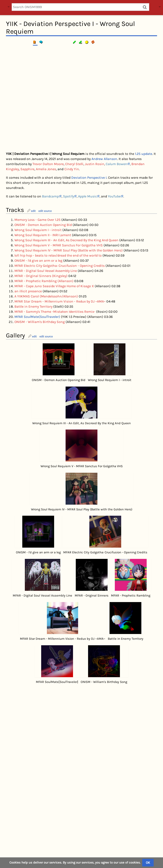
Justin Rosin (95, 164)
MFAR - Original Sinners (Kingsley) (41, 276)
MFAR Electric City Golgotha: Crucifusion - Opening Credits (60, 266)
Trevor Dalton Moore (48, 164)
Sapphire (27, 169)
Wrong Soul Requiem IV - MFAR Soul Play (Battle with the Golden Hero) (69, 250)
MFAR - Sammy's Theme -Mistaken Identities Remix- (55, 312)
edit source (45, 211)
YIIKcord (110, 854)
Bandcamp (50, 196)
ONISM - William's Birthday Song (40, 322)
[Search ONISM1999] (80, 7)
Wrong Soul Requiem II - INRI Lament (43, 235)
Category (13, 830)
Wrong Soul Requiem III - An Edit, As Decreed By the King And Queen (66, 240)
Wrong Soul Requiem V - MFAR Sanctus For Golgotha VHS (59, 245)
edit (33, 211)
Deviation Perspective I (89, 178)
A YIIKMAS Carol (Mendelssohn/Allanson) (46, 296)
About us (93, 854)
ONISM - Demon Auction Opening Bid (43, 225)
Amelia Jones (46, 169)
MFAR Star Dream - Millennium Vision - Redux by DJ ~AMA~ (60, 301)
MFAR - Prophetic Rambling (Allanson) (44, 281)
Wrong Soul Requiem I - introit (38, 230)
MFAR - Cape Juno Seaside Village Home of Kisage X (54, 286)
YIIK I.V (136, 806)
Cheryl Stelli (74, 164)
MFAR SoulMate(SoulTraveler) (37, 317)
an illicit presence (28, 291)
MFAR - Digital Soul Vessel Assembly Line (46, 271)
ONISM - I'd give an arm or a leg (38, 261)
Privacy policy (73, 854)
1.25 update (144, 154)
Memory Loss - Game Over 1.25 (37, 220)
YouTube (114, 196)
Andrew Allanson (104, 159)
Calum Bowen (116, 164)
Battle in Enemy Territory (33, 306)
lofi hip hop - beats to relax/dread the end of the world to (58, 255)
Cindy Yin (72, 169)
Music (27, 830)
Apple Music (87, 196)
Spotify (68, 196)
